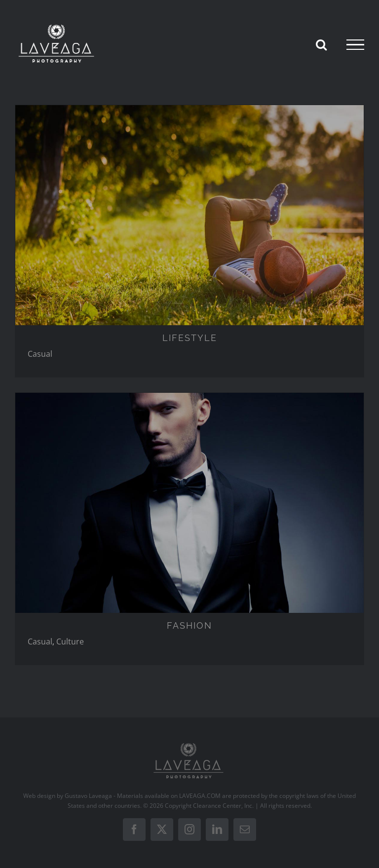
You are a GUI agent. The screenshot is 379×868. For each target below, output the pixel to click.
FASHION (189, 625)
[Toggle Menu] (355, 45)
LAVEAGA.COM (200, 796)
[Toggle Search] (321, 44)
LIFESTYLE (190, 338)
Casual (40, 354)
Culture (70, 642)
